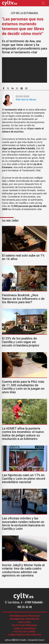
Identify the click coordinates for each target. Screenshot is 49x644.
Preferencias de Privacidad (24, 616)
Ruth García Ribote (26, 100)
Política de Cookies (24, 632)
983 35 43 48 (25, 607)
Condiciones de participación (25, 635)
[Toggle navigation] (43, 3)
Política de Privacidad (25, 625)
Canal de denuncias (25, 628)
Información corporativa (25, 619)
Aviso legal (24, 622)
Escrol (41, 640)
